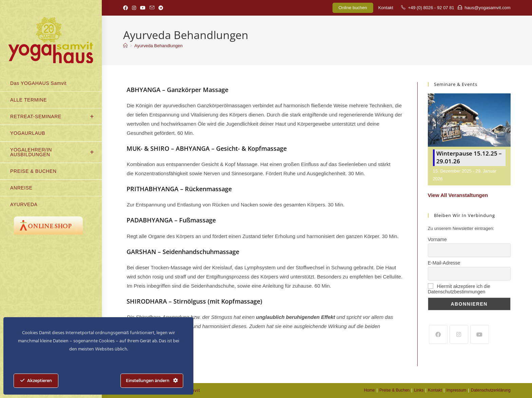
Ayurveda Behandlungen (158, 46)
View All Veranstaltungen (458, 195)
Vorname (437, 239)
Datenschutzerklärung (491, 390)
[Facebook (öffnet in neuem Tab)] (127, 8)
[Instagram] (459, 334)
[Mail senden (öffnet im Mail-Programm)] (152, 8)
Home (369, 390)
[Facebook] (438, 334)
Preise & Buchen (394, 390)
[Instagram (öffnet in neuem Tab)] (134, 8)
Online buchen (353, 8)
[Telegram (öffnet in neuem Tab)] (161, 8)
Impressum (456, 390)
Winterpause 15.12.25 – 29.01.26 (469, 157)
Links (419, 390)
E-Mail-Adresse (444, 263)
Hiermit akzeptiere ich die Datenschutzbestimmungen (459, 289)
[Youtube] (480, 334)
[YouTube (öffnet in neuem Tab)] (143, 8)
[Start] (125, 46)
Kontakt (386, 8)
